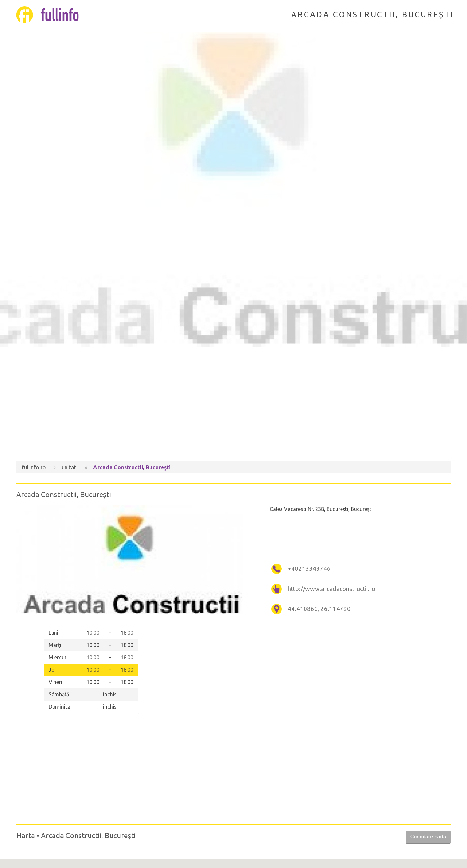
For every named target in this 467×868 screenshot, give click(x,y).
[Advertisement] (233, 406)
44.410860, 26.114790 (319, 609)
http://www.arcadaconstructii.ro (331, 589)
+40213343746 (309, 569)
